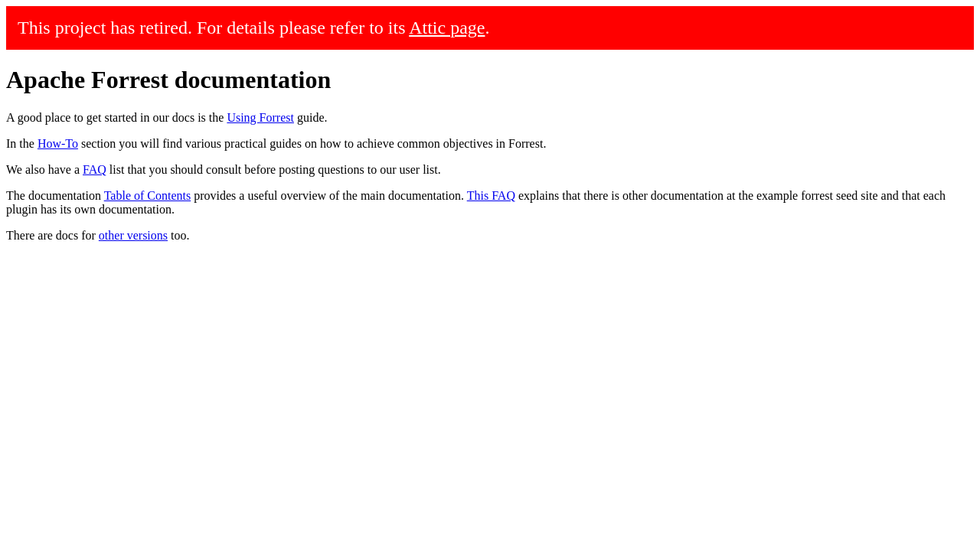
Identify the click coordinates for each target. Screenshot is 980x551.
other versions (133, 235)
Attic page (447, 28)
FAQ (95, 170)
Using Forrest (260, 117)
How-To (58, 143)
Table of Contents (148, 196)
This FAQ (491, 196)
